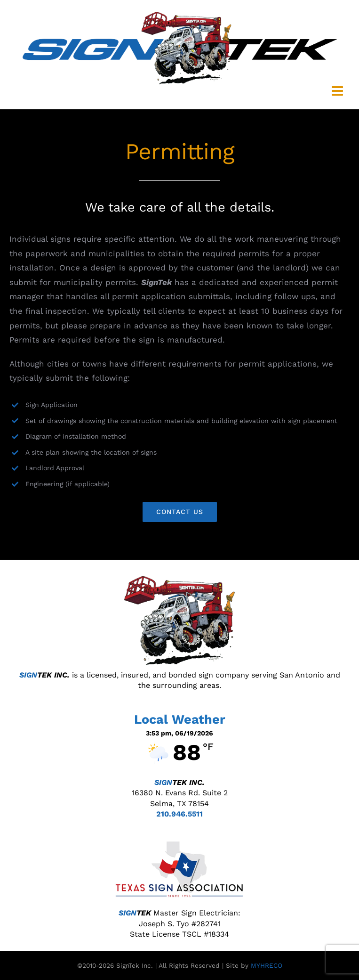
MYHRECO (267, 965)
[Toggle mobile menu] (338, 91)
